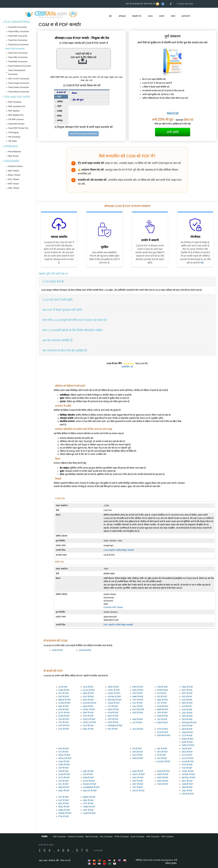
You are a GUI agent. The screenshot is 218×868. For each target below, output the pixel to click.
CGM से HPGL (85, 650)
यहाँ (202, 263)
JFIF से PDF (113, 719)
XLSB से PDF (64, 774)
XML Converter (153, 837)
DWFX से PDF (188, 745)
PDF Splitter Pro (16, 115)
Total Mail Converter (18, 61)
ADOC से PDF (114, 693)
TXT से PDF (113, 706)
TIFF (59, 106)
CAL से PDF (138, 706)
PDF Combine (15, 102)
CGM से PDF (64, 716)
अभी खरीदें (173, 132)
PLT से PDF (63, 752)
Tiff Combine (14, 137)
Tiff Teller (13, 141)
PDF (59, 97)
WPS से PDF (163, 781)
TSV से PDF (64, 722)
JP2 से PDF (162, 697)
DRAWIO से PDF (115, 726)
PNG (59, 116)
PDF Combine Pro (17, 106)
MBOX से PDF (65, 700)
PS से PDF (162, 693)
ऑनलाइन (122, 16)
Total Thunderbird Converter (17, 72)
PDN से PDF (113, 722)
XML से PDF (64, 706)
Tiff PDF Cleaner (16, 119)
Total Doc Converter (18, 40)
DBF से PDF (88, 713)
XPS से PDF (88, 716)
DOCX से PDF (89, 719)
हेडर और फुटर (78, 100)
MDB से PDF (89, 778)
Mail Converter (92, 837)
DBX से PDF (88, 800)
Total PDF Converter (18, 36)
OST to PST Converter (19, 79)
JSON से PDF (114, 703)
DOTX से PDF (139, 791)
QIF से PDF (162, 749)
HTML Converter (122, 837)
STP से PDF (64, 768)
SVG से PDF (64, 719)
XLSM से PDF (64, 703)
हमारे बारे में (186, 16)
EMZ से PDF (163, 700)
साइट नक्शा (43, 860)
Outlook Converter (76, 837)
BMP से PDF (138, 697)
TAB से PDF (64, 771)
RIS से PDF (113, 729)
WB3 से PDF (89, 693)
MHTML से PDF (115, 700)
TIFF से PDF (138, 700)
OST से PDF (64, 697)
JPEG (60, 101)
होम (110, 16)
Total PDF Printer (16, 124)
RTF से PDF (138, 781)
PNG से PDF (138, 690)
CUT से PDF (187, 736)
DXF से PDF (187, 690)
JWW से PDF (187, 732)
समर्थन (162, 16)
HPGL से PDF (89, 709)
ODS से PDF (187, 752)
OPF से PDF (88, 810)
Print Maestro (15, 152)
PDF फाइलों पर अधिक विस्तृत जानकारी (118, 625)
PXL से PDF (187, 697)
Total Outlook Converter (20, 66)
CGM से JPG (57, 650)
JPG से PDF (138, 693)
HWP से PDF (163, 774)
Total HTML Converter (19, 31)
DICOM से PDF (90, 703)
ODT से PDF (187, 693)
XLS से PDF (88, 687)
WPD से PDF (163, 778)
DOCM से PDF (163, 771)
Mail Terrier (14, 156)
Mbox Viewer (14, 175)
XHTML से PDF (114, 697)
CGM (60, 111)
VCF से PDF (88, 726)
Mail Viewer (14, 171)
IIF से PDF (162, 755)
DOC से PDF (138, 778)
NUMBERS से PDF (91, 787)
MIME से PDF (64, 810)
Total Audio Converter (19, 87)
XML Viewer (14, 188)
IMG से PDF (88, 706)
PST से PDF (64, 693)
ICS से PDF (162, 758)
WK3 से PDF (187, 703)
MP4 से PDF (88, 700)
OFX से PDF (162, 752)
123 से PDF (187, 706)
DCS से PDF (88, 697)
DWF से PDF (113, 687)
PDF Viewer (14, 184)
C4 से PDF (63, 687)
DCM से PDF (163, 706)
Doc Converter (106, 837)
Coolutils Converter (18, 27)
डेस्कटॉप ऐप (137, 16)
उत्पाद (150, 16)
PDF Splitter (14, 111)
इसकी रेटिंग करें (127, 367)
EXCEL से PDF (164, 761)
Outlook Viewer (16, 166)
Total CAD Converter (15, 49)
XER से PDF (138, 713)
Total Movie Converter (19, 92)
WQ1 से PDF (187, 687)
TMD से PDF (163, 784)
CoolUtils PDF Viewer (113, 607)
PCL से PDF (138, 703)
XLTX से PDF (64, 713)
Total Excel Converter (18, 45)
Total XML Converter (18, 57)
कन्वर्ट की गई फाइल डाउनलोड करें (83, 134)
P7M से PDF (113, 713)
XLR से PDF (187, 700)
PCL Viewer (14, 179)
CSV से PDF (64, 729)
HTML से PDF (114, 690)
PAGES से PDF (90, 784)
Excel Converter (138, 837)
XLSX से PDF (89, 690)
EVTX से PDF (138, 709)
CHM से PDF (64, 690)
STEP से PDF (64, 765)
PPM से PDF (163, 690)
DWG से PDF (188, 739)
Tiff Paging (13, 132)
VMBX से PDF (89, 807)
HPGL (60, 120)
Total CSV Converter (18, 53)
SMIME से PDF (65, 813)
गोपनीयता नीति (54, 860)
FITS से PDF (64, 726)
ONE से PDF (138, 771)
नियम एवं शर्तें (65, 860)
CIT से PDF (162, 703)
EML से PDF (88, 729)
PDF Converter (59, 837)
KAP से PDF (64, 709)
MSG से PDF (113, 709)
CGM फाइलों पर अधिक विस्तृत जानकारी (119, 550)
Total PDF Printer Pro (18, 128)
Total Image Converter (19, 83)
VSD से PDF (162, 687)
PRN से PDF (138, 687)
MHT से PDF (113, 716)
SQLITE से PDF (90, 791)
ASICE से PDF (89, 813)
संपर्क (173, 16)
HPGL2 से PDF (90, 722)
